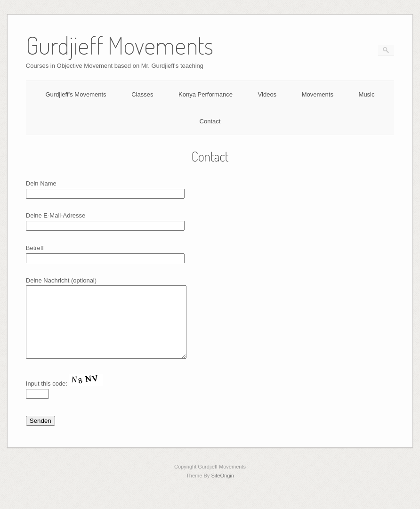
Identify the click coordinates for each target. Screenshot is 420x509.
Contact (210, 121)
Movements (318, 94)
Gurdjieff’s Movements (76, 94)
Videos (267, 94)
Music (367, 94)
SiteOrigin (222, 490)
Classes (142, 94)
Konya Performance (206, 94)
